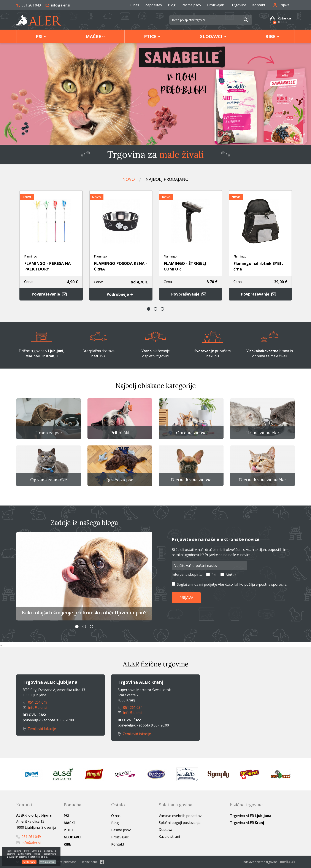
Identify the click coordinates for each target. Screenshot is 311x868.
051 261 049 (29, 5)
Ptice (150, 36)
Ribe (270, 36)
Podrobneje (121, 294)
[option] (155, 94)
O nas (134, 5)
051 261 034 (130, 707)
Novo (129, 179)
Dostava (165, 830)
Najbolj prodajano (167, 179)
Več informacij (47, 862)
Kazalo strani (169, 836)
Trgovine (239, 5)
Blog (172, 5)
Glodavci (211, 36)
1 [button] (149, 309)
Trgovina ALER (251, 816)
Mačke (93, 36)
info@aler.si (58, 5)
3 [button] (162, 309)
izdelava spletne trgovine (260, 862)
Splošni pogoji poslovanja (180, 823)
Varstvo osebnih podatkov (180, 816)
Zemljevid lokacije (39, 729)
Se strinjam (29, 862)
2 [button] (155, 309)
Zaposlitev (154, 5)
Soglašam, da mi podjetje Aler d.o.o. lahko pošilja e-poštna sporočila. (232, 584)
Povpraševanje (51, 294)
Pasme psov (191, 5)
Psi (39, 36)
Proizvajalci (216, 5)
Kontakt (259, 5)
